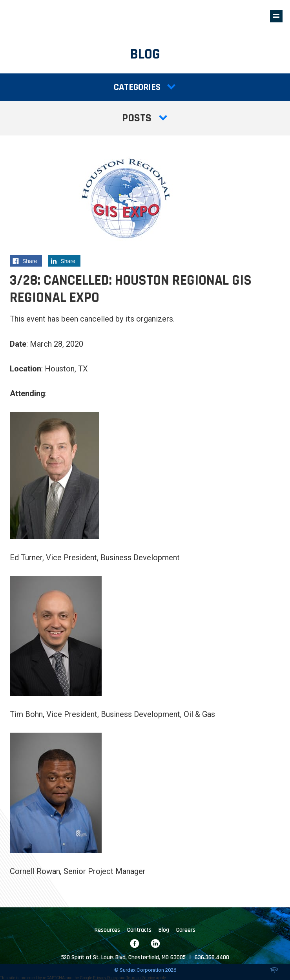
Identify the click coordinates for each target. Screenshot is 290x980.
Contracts (139, 930)
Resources (107, 930)
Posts (145, 118)
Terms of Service (141, 978)
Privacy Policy (105, 978)
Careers (186, 930)
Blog (164, 930)
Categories (145, 87)
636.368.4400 (212, 957)
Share (27, 262)
